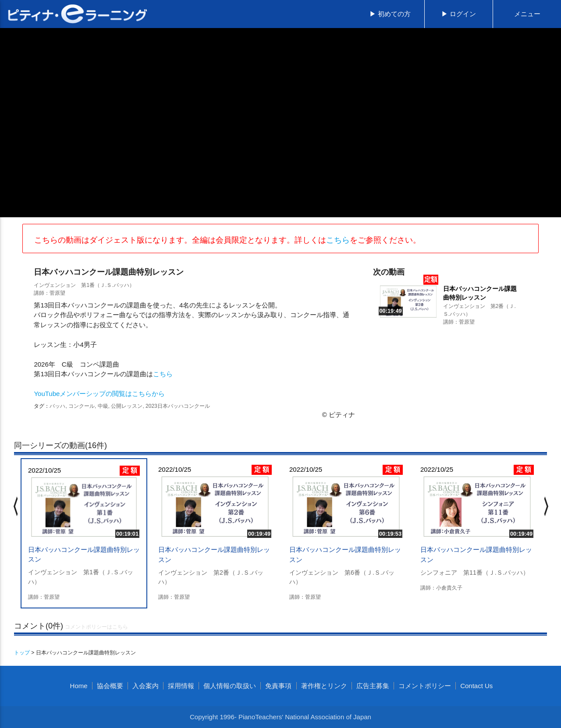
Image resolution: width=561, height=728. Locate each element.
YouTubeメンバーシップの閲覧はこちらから (99, 394)
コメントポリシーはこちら (96, 627)
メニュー (527, 14)
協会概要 (110, 686)
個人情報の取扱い (230, 686)
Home (79, 686)
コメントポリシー (425, 686)
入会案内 (146, 686)
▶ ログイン (459, 14)
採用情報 (181, 686)
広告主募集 (373, 686)
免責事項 (278, 686)
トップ (22, 653)
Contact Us (476, 686)
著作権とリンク (324, 686)
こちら (338, 240)
